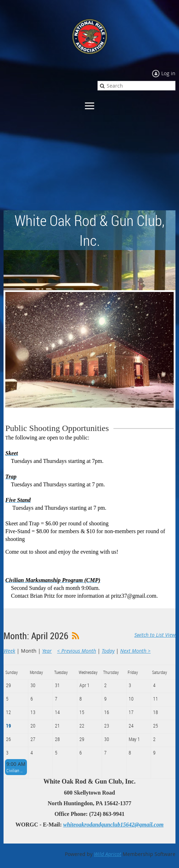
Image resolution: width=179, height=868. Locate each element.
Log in (168, 73)
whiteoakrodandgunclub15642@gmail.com (113, 825)
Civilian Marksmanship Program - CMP (16, 770)
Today (108, 651)
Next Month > (135, 651)
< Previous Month (77, 651)
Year (47, 651)
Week (9, 651)
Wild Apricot (108, 854)
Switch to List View (155, 635)
